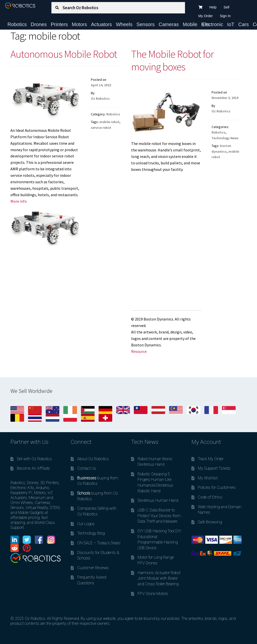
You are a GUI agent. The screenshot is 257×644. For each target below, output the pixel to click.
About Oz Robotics (93, 459)
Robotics (17, 24)
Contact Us (87, 468)
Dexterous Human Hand (158, 500)
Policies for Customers (217, 487)
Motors (79, 24)
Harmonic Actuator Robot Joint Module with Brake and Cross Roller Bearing (159, 578)
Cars (244, 24)
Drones (39, 24)
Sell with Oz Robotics (34, 459)
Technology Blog (91, 533)
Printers (59, 24)
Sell (226, 7)
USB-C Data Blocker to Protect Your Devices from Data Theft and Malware (159, 516)
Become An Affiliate (33, 468)
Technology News (225, 138)
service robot (101, 128)
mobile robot (109, 122)
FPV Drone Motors (153, 594)
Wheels (124, 24)
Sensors (145, 24)
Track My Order (211, 459)
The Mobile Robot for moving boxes (172, 60)
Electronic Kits (212, 24)
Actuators (101, 24)
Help (213, 7)
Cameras (169, 24)
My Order (206, 16)
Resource (139, 351)
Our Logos (86, 524)
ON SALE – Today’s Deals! (99, 543)
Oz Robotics (100, 98)
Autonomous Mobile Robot (64, 54)
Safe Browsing (210, 522)
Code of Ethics (210, 497)
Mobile (190, 24)
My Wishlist (208, 478)
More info (19, 201)
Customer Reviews (93, 568)
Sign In (225, 16)
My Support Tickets (214, 468)
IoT (231, 24)
